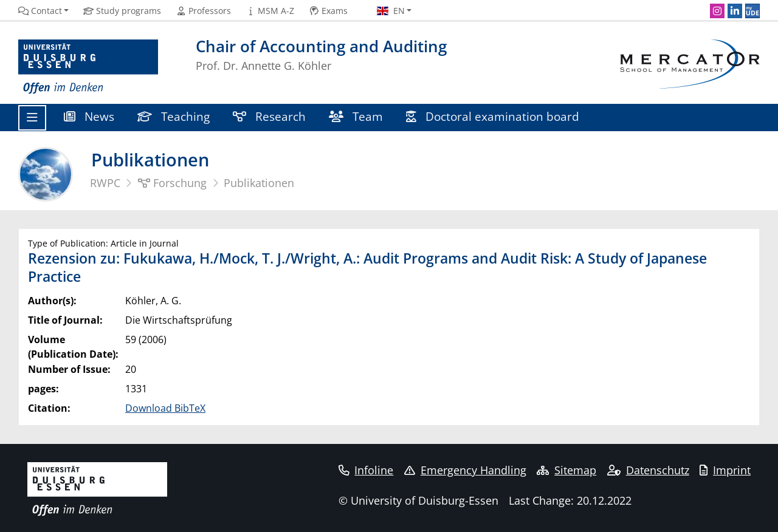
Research (269, 116)
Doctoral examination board (493, 116)
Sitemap (566, 470)
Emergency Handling (465, 470)
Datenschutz (648, 470)
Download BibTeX (165, 408)
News (89, 116)
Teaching (174, 116)
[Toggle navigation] (32, 118)
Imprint (725, 470)
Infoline (366, 470)
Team (356, 116)
